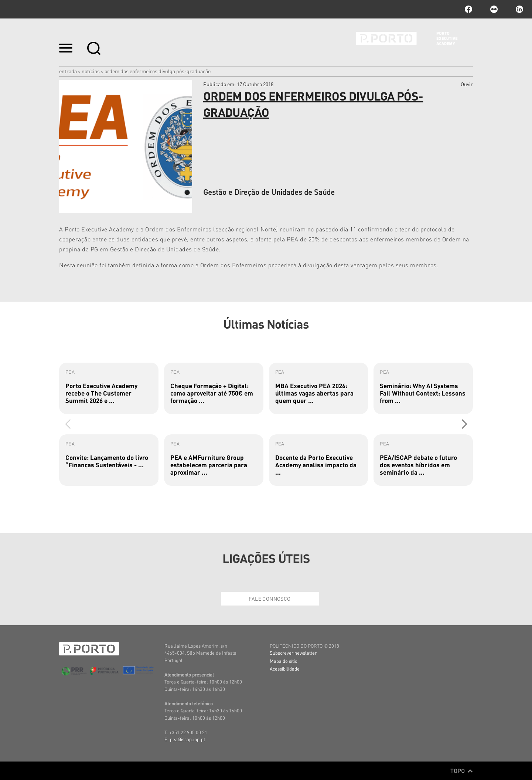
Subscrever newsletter (293, 653)
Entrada (68, 71)
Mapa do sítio (284, 661)
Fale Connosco (270, 598)
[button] (464, 424)
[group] (109, 388)
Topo (462, 771)
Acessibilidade (285, 669)
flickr (494, 9)
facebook (468, 9)
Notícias (91, 71)
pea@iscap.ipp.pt (187, 739)
